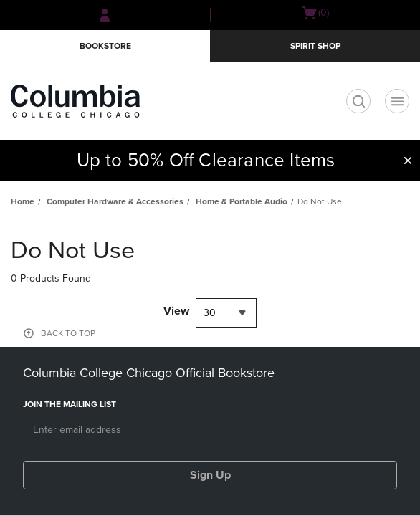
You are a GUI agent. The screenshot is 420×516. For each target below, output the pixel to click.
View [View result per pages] (176, 311)
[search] (358, 101)
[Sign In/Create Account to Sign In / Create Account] (105, 15)
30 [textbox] (210, 313)
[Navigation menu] (397, 101)
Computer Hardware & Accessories (115, 201)
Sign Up (210, 475)
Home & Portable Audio (242, 201)
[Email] (210, 431)
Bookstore (105, 46)
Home (23, 201)
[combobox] (226, 313)
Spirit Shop (315, 46)
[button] (408, 161)
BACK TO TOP (68, 333)
